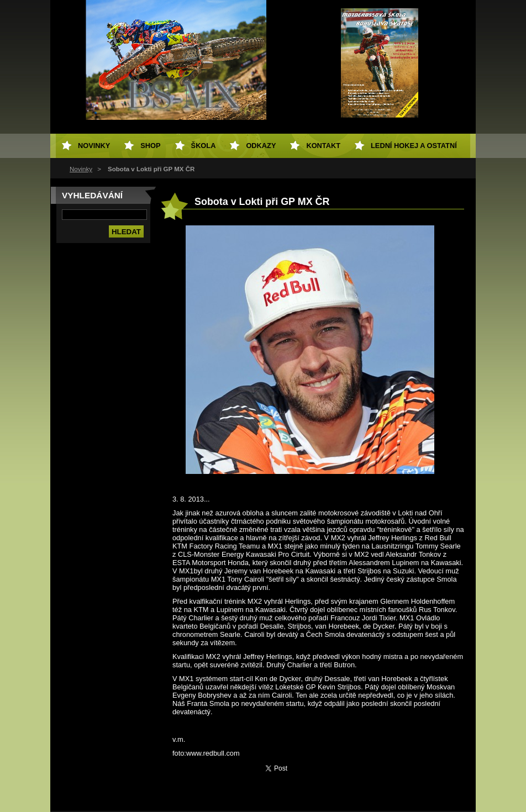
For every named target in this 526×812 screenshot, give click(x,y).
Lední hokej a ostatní (414, 146)
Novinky (81, 169)
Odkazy (261, 146)
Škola (204, 146)
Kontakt (323, 146)
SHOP (150, 146)
